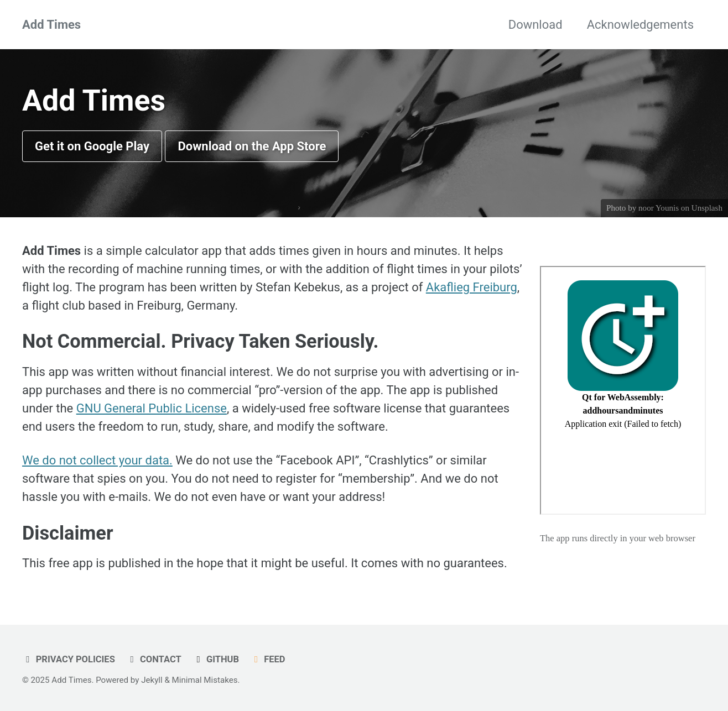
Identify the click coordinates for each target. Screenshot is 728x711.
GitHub (216, 659)
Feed (268, 659)
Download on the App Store (252, 146)
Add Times (51, 25)
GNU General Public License (152, 408)
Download (535, 25)
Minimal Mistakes (205, 680)
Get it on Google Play (92, 146)
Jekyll (152, 680)
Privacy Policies (69, 659)
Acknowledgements (640, 25)
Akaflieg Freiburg (472, 287)
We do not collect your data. (97, 460)
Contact (154, 659)
